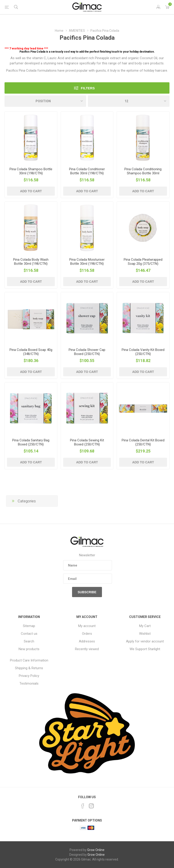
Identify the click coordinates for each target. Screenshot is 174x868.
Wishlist (145, 634)
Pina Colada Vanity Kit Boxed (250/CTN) (143, 352)
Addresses (87, 641)
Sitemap (29, 626)
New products (29, 649)
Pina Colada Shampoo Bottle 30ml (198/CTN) (31, 171)
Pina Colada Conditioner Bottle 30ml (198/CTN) (87, 171)
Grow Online (96, 850)
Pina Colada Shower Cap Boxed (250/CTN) (87, 352)
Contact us (29, 634)
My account (87, 626)
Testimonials (29, 683)
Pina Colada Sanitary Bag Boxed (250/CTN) (31, 442)
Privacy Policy (29, 676)
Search (29, 641)
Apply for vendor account (145, 641)
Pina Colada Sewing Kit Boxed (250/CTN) (87, 442)
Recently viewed (87, 649)
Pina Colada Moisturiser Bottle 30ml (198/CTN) (87, 262)
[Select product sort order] (45, 101)
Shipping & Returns (29, 668)
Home (59, 31)
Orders (87, 634)
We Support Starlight (145, 649)
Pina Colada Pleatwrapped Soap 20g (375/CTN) (143, 262)
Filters (88, 88)
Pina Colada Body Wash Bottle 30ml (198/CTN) (31, 262)
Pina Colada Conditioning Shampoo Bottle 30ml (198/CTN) (143, 173)
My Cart (145, 626)
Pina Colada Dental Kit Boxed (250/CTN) (143, 442)
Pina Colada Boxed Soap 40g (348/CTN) (31, 352)
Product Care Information (29, 660)
